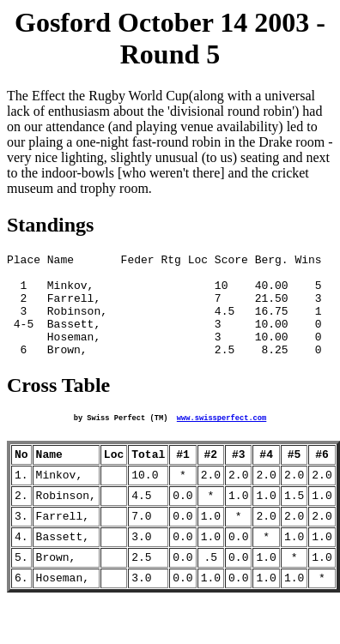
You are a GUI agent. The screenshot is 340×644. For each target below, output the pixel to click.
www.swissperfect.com (222, 440)
